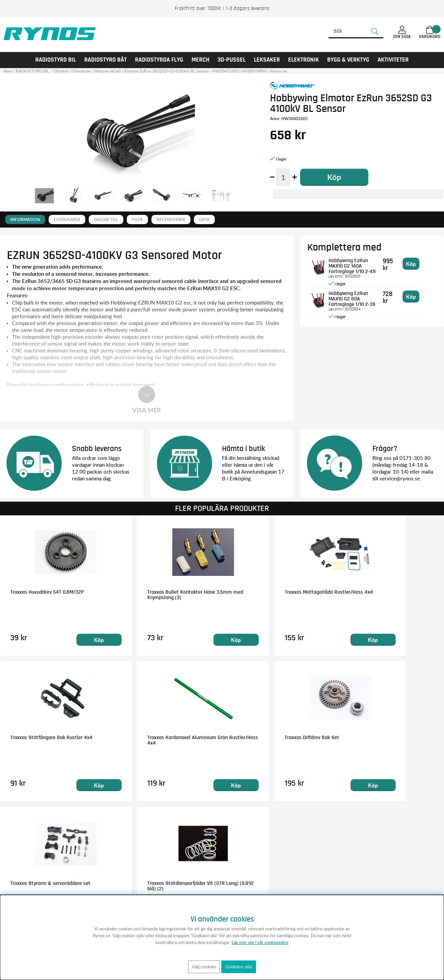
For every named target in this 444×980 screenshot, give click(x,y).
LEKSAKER (267, 60)
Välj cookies (204, 967)
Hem (8, 71)
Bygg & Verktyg (348, 60)
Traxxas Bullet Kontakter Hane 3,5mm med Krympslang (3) (165, 594)
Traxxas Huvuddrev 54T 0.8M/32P (47, 592)
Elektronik (304, 60)
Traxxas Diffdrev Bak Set (150, 737)
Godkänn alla (239, 967)
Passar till (106, 220)
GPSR (204, 220)
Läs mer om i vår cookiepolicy (260, 942)
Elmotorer (82, 71)
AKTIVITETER (393, 60)
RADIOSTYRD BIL (56, 60)
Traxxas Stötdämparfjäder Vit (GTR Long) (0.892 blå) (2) (386, 740)
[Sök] (356, 31)
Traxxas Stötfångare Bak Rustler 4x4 (388, 592)
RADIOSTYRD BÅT (106, 60)
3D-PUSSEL (232, 60)
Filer (137, 220)
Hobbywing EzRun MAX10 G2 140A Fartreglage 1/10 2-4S (358, 266)
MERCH (200, 60)
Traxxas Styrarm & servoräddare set (275, 737)
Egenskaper (67, 220)
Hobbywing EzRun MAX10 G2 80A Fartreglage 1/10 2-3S (360, 299)
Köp (79, 639)
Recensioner (171, 220)
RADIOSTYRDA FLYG (159, 60)
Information (25, 220)
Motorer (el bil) (107, 71)
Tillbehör (61, 71)
